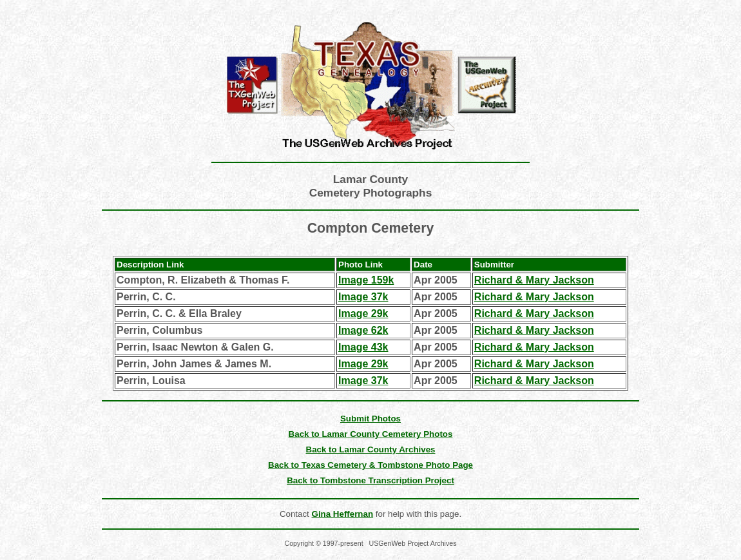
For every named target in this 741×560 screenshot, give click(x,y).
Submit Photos (370, 419)
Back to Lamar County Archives (371, 449)
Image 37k (363, 297)
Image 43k (363, 347)
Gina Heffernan (343, 514)
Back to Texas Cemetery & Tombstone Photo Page (370, 465)
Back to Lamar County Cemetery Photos (371, 434)
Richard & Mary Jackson (534, 280)
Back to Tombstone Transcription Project (370, 480)
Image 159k (366, 280)
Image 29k (363, 314)
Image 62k (363, 330)
